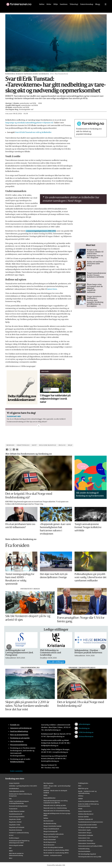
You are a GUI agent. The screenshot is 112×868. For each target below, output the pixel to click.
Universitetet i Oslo (84, 838)
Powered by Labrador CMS (56, 865)
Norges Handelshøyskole (51, 829)
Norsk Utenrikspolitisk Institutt (53, 847)
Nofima (46, 818)
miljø (70, 445)
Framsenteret (13, 809)
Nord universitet (48, 821)
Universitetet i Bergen (85, 833)
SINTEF (80, 799)
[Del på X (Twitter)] (10, 450)
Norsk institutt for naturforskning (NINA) (56, 850)
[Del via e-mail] (17, 450)
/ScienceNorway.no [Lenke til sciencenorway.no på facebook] (86, 736)
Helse (49, 8)
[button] (96, 2)
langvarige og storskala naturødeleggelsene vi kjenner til (29, 123)
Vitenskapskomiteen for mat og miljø (90, 857)
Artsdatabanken (14, 788)
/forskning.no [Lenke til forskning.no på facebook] (84, 728)
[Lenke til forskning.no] (20, 8)
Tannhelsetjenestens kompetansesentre (91, 822)
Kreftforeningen (14, 838)
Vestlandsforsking (84, 849)
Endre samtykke (16, 771)
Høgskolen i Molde (15, 819)
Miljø (56, 8)
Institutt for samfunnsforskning (19, 833)
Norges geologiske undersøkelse (54, 834)
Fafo (10, 799)
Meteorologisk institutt (16, 845)
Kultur (42, 8)
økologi (62, 445)
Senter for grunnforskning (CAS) (88, 801)
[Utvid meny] (106, 8)
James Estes (52, 289)
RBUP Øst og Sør (83, 788)
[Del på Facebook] (7, 450)
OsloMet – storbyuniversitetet (53, 855)
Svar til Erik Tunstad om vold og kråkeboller (33, 132)
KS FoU (11, 835)
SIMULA (81, 796)
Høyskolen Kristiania (15, 830)
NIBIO (11, 851)
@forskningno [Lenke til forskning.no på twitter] (85, 724)
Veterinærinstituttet (84, 851)
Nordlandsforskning (50, 823)
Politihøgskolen (83, 783)
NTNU (45, 795)
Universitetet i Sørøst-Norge (87, 843)
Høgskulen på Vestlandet (17, 827)
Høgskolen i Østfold (15, 822)
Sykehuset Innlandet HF (86, 819)
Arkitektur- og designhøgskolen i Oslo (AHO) (23, 786)
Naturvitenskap (87, 8)
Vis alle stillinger (56, 662)
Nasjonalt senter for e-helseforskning (55, 808)
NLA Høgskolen (48, 783)
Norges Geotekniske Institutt (52, 826)
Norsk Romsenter (49, 845)
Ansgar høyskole (14, 783)
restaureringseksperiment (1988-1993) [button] (41, 231)
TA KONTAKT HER (14, 416)
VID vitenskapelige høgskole (87, 854)
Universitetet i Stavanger (86, 841)
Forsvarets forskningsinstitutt (18, 806)
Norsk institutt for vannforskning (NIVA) (56, 853)
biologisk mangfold (48, 445)
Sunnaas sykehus (83, 817)
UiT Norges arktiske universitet (88, 827)
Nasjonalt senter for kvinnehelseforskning (57, 811)
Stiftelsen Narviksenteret (86, 814)
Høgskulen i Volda (15, 825)
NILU (11, 858)
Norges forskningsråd (50, 831)
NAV (10, 848)
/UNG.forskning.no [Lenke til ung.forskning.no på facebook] (86, 732)
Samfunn (64, 8)
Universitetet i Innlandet (86, 835)
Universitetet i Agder (84, 830)
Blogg (98, 8)
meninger (10, 445)
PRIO (80, 786)
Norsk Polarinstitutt (50, 839)
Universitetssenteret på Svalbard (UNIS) (90, 846)
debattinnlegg (23, 445)
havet (34, 445)
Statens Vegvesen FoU (85, 811)
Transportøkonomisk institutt (87, 825)
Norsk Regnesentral (50, 842)
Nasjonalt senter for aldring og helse (55, 805)
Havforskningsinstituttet (17, 817)
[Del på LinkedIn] (14, 450)
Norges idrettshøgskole (51, 837)
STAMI (80, 809)
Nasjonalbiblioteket (50, 798)
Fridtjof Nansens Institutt (17, 811)
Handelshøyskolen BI (16, 814)
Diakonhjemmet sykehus (17, 791)
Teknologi (74, 8)
